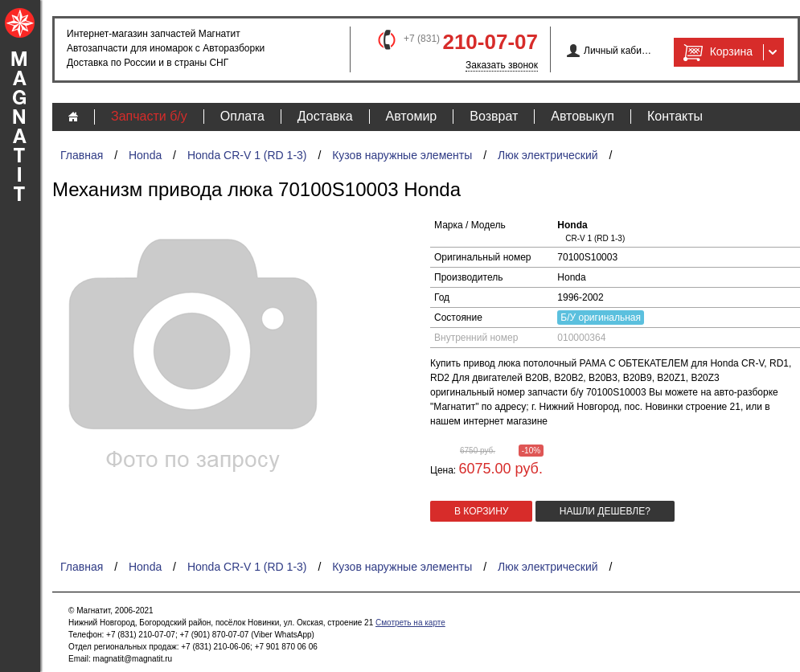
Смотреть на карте (410, 623)
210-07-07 (490, 42)
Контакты (675, 116)
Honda (145, 155)
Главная (82, 155)
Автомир (412, 116)
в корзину (481, 511)
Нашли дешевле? (605, 511)
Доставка (325, 116)
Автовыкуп (583, 116)
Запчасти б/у (149, 116)
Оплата (242, 116)
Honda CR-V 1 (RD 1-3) (247, 155)
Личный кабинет (618, 51)
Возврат (494, 116)
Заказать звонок (502, 65)
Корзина (716, 52)
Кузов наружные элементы (402, 155)
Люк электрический (548, 155)
